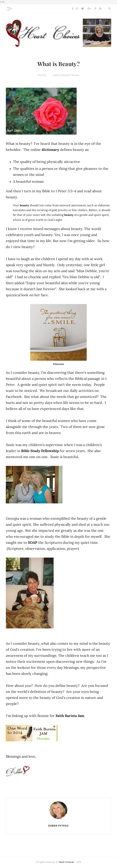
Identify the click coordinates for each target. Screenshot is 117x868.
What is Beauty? (58, 64)
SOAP (33, 543)
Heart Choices (66, 862)
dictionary (51, 150)
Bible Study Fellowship (40, 451)
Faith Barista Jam (70, 716)
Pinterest (58, 364)
